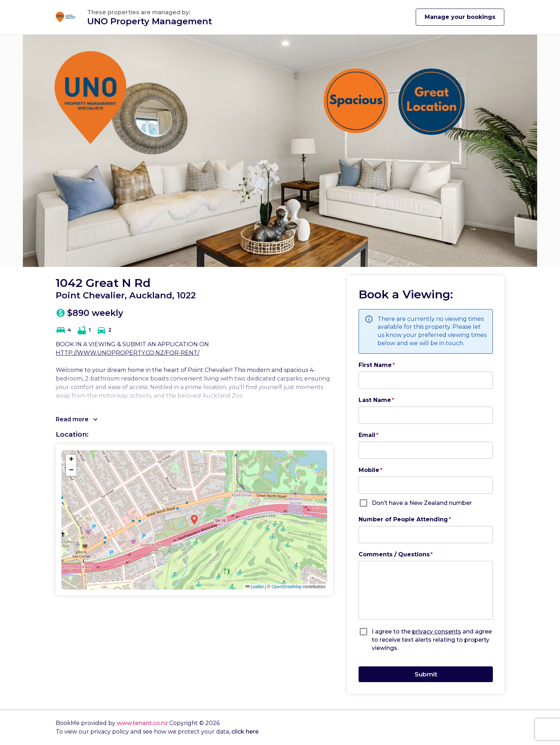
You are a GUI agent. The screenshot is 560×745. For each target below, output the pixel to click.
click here (245, 732)
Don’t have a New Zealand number (422, 503)
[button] (194, 520)
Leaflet (254, 587)
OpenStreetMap (287, 587)
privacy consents (437, 632)
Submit (426, 674)
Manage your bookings (460, 17)
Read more (77, 419)
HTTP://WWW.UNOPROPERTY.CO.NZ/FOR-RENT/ (127, 353)
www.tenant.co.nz (142, 723)
